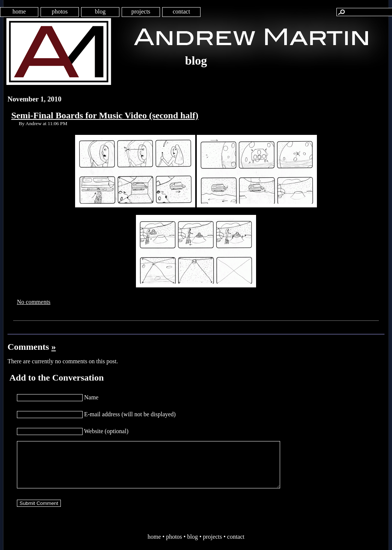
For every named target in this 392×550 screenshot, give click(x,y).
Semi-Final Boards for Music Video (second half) (105, 115)
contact (181, 11)
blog (100, 11)
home (19, 11)
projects (141, 11)
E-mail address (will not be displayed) (130, 414)
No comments (34, 302)
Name (91, 397)
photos (60, 11)
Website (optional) (106, 431)
